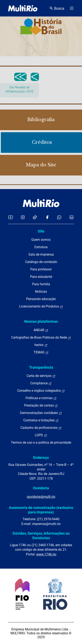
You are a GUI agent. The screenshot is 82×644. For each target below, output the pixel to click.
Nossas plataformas (41, 321)
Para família (41, 284)
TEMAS (41, 352)
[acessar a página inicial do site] (23, 8)
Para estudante (41, 277)
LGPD (41, 435)
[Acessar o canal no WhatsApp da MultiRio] (59, 217)
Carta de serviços (41, 376)
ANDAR (41, 330)
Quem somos (41, 240)
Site (41, 231)
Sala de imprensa (41, 254)
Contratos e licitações (41, 420)
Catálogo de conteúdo (41, 262)
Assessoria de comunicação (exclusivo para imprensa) (41, 510)
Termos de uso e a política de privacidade (41, 442)
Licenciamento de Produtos (41, 306)
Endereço (41, 458)
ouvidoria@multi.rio (41, 497)
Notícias (41, 292)
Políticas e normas (41, 398)
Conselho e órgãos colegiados (41, 391)
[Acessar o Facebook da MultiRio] (47, 217)
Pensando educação (41, 299)
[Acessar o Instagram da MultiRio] (23, 217)
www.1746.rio (46, 554)
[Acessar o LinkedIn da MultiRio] (71, 217)
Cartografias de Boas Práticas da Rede (41, 338)
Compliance (41, 383)
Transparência (41, 367)
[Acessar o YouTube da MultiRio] (11, 217)
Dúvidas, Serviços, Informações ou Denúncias (41, 536)
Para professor (41, 269)
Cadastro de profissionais (41, 428)
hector (41, 345)
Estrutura (41, 247)
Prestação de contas (41, 406)
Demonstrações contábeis (41, 413)
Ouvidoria (41, 488)
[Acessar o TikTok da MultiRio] (35, 217)
